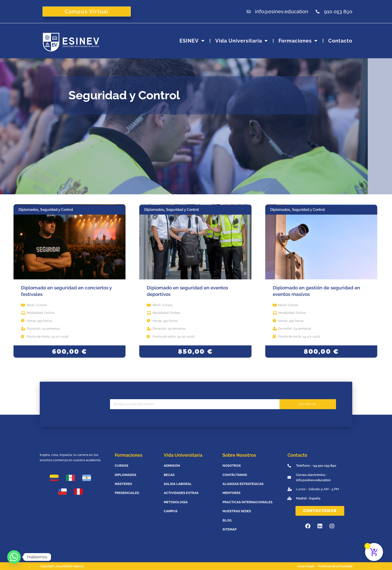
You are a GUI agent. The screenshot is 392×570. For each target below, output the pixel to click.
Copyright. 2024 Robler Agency (64, 566)
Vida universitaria (242, 41)
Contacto (340, 41)
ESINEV (192, 41)
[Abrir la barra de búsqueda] (349, 11)
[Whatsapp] (14, 557)
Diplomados (28, 210)
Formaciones (298, 41)
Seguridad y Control (57, 210)
